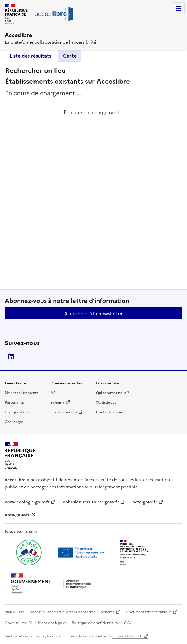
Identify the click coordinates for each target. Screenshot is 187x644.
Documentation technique (149, 612)
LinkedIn (11, 357)
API (54, 393)
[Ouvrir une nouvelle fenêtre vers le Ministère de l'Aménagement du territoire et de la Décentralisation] (135, 552)
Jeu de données (64, 412)
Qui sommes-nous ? (112, 393)
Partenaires (15, 403)
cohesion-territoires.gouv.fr (91, 502)
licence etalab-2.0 (127, 636)
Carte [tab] (70, 56)
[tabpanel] (93, 176)
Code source (16, 623)
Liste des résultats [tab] (30, 56)
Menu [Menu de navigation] (179, 8)
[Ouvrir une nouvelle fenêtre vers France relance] (29, 552)
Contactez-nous (110, 412)
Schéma (57, 403)
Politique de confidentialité (95, 623)
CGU (128, 623)
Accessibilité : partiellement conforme (63, 612)
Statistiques (106, 403)
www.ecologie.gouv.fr (27, 502)
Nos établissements (21, 393)
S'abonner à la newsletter (94, 313)
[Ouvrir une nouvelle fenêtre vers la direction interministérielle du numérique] (52, 584)
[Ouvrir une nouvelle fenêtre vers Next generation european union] (82, 552)
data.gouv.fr (17, 515)
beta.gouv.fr (145, 502)
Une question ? (18, 412)
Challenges (14, 422)
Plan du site (15, 612)
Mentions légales (52, 623)
